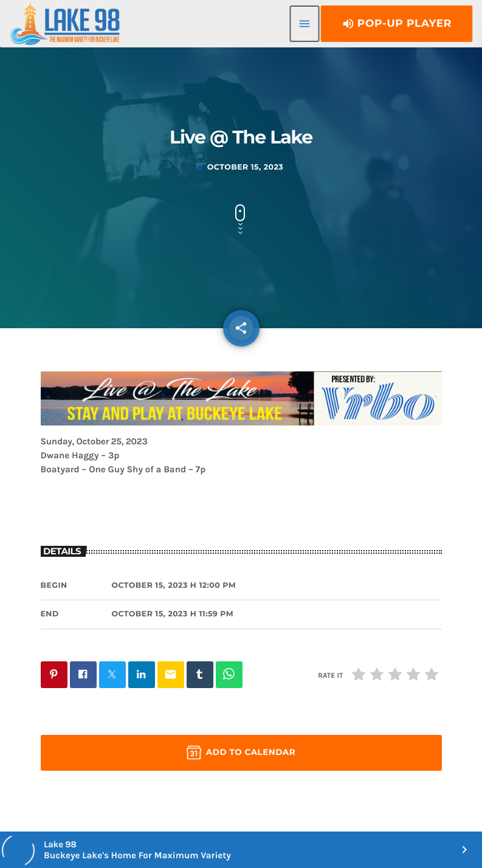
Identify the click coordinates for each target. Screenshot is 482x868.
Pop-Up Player (397, 24)
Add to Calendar (241, 753)
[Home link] (65, 24)
